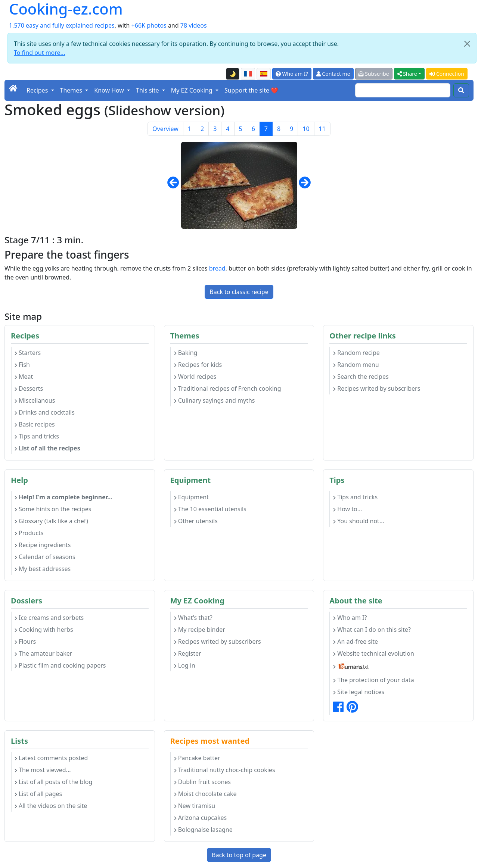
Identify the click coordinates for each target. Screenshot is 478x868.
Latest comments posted (51, 758)
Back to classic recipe (239, 292)
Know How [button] (110, 90)
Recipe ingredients (43, 545)
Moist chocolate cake (205, 794)
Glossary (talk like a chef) (51, 521)
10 (306, 129)
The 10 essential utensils (210, 509)
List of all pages (38, 794)
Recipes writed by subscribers (377, 388)
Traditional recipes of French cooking (228, 388)
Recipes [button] (38, 90)
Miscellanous (35, 400)
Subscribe (374, 74)
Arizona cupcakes (200, 818)
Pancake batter (197, 758)
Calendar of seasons (45, 557)
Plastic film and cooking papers (60, 665)
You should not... (358, 521)
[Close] (467, 44)
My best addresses (43, 569)
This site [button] (148, 90)
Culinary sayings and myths (215, 400)
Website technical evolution (374, 653)
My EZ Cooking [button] (193, 90)
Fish (22, 365)
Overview (165, 129)
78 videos (194, 25)
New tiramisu (195, 806)
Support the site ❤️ (251, 90)
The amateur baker (43, 653)
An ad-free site (356, 641)
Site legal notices (359, 692)
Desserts (29, 388)
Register (188, 653)
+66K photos (149, 25)
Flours (25, 641)
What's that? (193, 618)
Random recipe (356, 353)
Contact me (333, 74)
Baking (186, 353)
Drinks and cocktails (45, 412)
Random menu (356, 365)
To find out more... (39, 53)
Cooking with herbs (44, 630)
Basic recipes (35, 424)
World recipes (195, 377)
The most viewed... (43, 770)
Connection (447, 74)
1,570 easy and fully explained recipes (62, 25)
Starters (28, 353)
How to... (347, 509)
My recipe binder (200, 630)
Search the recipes (361, 377)
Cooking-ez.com (66, 9)
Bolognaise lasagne (203, 830)
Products (29, 533)
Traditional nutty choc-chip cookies (225, 770)
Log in (185, 665)
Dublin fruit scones (202, 782)
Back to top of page (239, 855)
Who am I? (292, 74)
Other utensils (196, 521)
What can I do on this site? (372, 630)
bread (217, 268)
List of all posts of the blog (53, 782)
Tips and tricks (37, 436)
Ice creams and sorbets (49, 618)
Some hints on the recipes (53, 509)
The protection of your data (373, 680)
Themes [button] (72, 90)
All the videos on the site (51, 806)
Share (407, 74)
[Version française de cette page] (248, 74)
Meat (24, 377)
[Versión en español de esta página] (264, 74)
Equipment (191, 497)
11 (322, 129)
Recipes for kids (198, 365)
